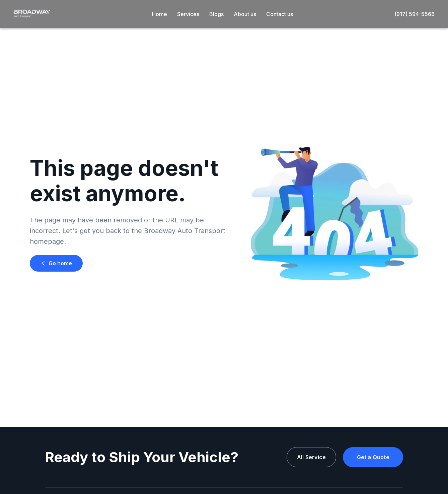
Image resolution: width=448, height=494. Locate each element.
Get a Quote (373, 457)
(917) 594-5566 (415, 14)
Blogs (216, 14)
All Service (311, 457)
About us (245, 14)
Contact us (280, 14)
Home (160, 14)
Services (188, 14)
